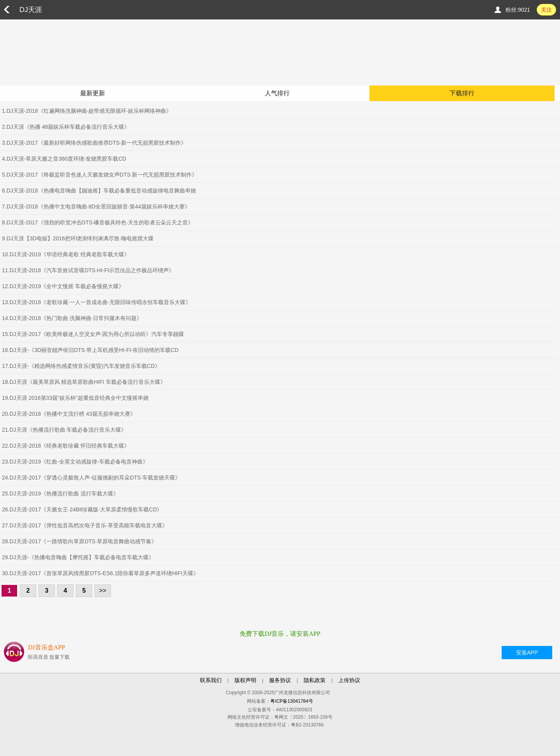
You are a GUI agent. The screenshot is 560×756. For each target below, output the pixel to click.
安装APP (527, 653)
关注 (546, 10)
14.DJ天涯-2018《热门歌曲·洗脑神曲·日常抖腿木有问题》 (72, 318)
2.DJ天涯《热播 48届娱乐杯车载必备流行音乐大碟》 (66, 127)
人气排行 (277, 93)
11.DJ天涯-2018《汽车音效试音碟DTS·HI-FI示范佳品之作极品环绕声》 (88, 270)
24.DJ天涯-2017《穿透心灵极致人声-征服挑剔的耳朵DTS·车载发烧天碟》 (91, 478)
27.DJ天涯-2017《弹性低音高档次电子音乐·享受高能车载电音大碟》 (85, 525)
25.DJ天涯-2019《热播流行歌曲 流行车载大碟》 (60, 493)
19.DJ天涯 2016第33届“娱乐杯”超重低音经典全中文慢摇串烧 (75, 398)
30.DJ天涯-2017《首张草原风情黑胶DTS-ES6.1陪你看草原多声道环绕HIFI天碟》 (100, 573)
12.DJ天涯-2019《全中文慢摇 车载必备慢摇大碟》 (63, 286)
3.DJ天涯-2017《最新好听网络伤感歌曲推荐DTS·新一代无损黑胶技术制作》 (94, 143)
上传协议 (349, 680)
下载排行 (462, 93)
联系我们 (211, 680)
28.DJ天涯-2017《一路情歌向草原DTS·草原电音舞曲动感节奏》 (79, 541)
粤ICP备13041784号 (291, 701)
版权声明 (245, 680)
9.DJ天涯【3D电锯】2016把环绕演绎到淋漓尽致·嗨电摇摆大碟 (78, 238)
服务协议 (280, 680)
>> (103, 591)
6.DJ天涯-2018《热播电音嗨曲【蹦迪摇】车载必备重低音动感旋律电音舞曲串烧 (99, 191)
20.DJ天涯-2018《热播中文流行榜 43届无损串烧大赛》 (69, 414)
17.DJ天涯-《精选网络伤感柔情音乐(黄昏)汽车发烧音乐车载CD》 (81, 366)
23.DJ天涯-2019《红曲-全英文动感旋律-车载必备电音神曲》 (75, 462)
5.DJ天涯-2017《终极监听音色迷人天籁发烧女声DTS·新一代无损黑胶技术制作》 (100, 175)
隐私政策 (315, 680)
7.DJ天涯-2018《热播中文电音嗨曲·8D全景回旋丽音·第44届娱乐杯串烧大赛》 (96, 206)
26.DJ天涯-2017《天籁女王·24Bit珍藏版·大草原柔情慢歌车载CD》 (82, 509)
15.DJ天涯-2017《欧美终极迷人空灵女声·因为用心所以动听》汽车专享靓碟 (93, 334)
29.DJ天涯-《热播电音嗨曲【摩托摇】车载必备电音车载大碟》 (78, 557)
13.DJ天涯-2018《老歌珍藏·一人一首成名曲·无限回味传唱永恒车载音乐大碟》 (96, 302)
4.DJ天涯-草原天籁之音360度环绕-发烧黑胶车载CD (64, 159)
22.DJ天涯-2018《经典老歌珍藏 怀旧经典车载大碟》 (66, 446)
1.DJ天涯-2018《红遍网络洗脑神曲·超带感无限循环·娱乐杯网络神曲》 (87, 111)
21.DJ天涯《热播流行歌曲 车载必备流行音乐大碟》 (64, 430)
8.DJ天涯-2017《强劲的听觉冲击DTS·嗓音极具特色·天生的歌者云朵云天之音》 (98, 222)
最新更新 (93, 93)
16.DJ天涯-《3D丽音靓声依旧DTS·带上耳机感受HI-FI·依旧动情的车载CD (90, 350)
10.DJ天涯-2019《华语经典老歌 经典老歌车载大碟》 (66, 254)
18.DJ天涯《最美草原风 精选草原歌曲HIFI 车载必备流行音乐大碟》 (84, 382)
